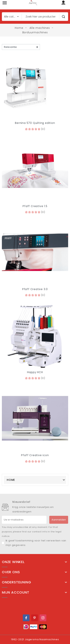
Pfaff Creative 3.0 (35, 289)
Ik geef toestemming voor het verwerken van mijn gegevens (36, 543)
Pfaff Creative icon (35, 455)
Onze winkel (13, 562)
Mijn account (16, 592)
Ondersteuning (16, 582)
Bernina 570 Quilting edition (35, 123)
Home (11, 480)
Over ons (11, 572)
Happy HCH (35, 372)
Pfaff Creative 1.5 (35, 206)
